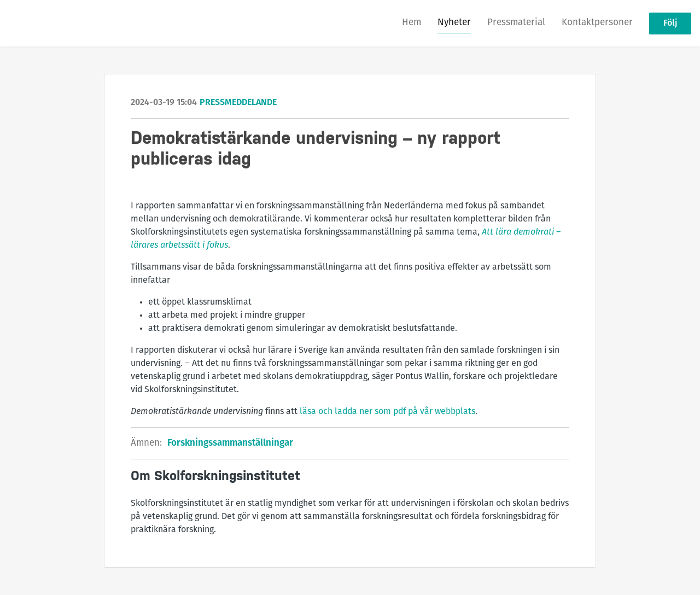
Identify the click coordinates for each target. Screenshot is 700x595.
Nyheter (454, 23)
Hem (412, 23)
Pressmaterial (516, 23)
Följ (670, 24)
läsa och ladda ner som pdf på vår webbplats (387, 412)
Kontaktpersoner (597, 23)
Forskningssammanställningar (230, 443)
